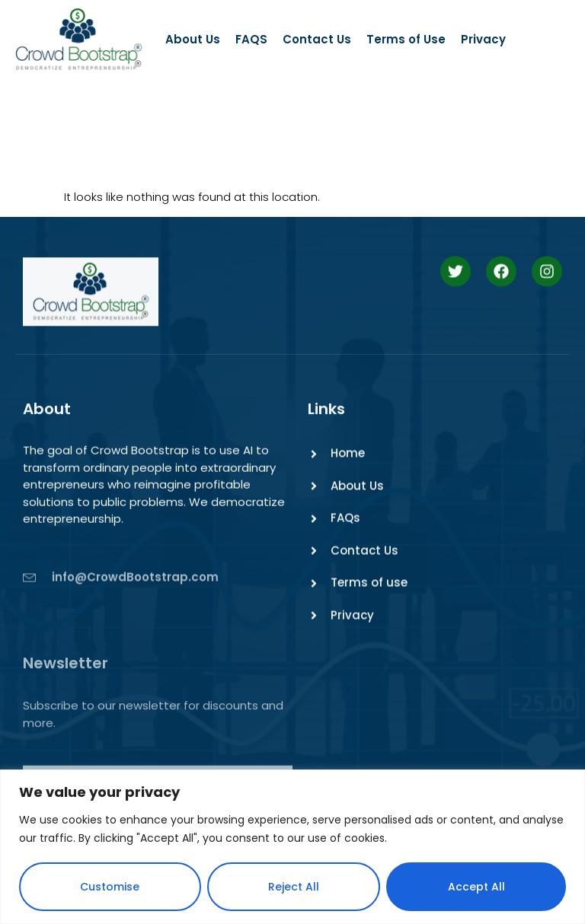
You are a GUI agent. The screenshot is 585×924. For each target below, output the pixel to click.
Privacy (483, 39)
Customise (110, 887)
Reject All (294, 887)
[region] (292, 847)
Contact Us (317, 39)
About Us (193, 39)
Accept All (476, 887)
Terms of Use (406, 39)
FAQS (251, 39)
